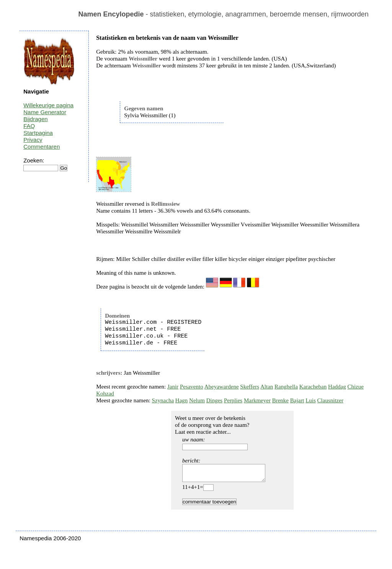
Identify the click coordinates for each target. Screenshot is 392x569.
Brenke (280, 400)
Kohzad (105, 394)
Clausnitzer (330, 400)
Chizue (355, 387)
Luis (311, 400)
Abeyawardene (222, 387)
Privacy (33, 140)
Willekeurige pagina (48, 105)
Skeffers (250, 387)
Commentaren (42, 147)
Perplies (233, 400)
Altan (267, 387)
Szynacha (163, 400)
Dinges (215, 400)
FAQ (29, 126)
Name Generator (45, 112)
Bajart (297, 400)
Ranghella (286, 387)
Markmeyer (257, 400)
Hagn (182, 400)
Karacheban (313, 387)
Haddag (337, 387)
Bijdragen (35, 119)
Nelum (197, 400)
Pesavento (192, 387)
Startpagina (38, 133)
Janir (173, 387)
